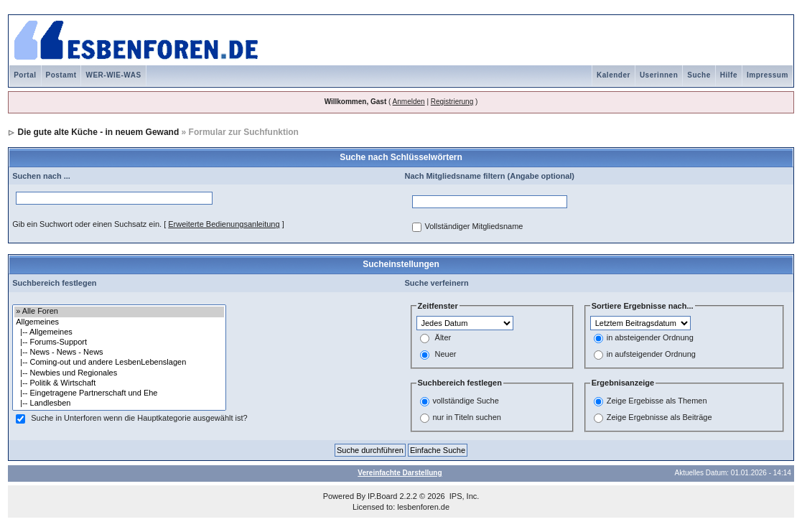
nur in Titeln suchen (467, 417)
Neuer (446, 355)
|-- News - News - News (119, 353)
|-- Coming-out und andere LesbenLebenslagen (119, 363)
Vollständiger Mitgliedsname (474, 227)
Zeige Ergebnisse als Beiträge (659, 417)
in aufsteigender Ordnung (651, 355)
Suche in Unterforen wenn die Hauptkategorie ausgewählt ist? (139, 419)
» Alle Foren (119, 312)
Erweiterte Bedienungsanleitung (224, 224)
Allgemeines (119, 322)
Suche (699, 75)
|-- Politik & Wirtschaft (119, 383)
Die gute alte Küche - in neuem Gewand (99, 132)
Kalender (614, 75)
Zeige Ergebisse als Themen (657, 401)
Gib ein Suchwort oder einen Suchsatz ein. (87, 224)
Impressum (768, 75)
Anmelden (409, 102)
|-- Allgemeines (119, 332)
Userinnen (659, 75)
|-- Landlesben (119, 403)
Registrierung (452, 102)
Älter (443, 338)
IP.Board (382, 496)
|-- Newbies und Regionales (119, 373)
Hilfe (729, 75)
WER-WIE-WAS (113, 75)
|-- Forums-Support (119, 342)
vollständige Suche (466, 401)
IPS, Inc (463, 496)
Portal (25, 75)
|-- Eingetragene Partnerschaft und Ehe (119, 393)
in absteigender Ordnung (650, 338)
